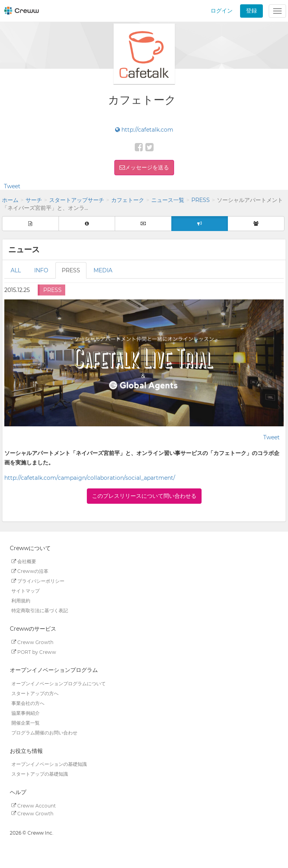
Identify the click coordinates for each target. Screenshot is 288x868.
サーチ (34, 200)
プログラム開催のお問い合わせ (44, 733)
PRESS (201, 200)
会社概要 (24, 561)
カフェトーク (128, 200)
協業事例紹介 (26, 713)
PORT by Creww (34, 652)
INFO (41, 270)
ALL (16, 270)
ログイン (222, 11)
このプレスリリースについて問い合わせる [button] (144, 496)
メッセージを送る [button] (147, 167)
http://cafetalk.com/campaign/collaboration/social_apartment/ (90, 478)
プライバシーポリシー (38, 581)
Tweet (12, 186)
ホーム (10, 200)
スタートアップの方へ (35, 693)
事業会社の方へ (28, 703)
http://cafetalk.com (144, 130)
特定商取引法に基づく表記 (40, 610)
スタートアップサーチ (77, 200)
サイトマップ (26, 591)
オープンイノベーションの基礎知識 (49, 764)
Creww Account (34, 805)
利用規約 (21, 601)
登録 (251, 11)
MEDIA (103, 270)
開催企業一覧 (26, 723)
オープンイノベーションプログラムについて (59, 684)
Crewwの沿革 (30, 571)
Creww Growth (32, 642)
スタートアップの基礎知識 (40, 774)
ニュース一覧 (168, 200)
